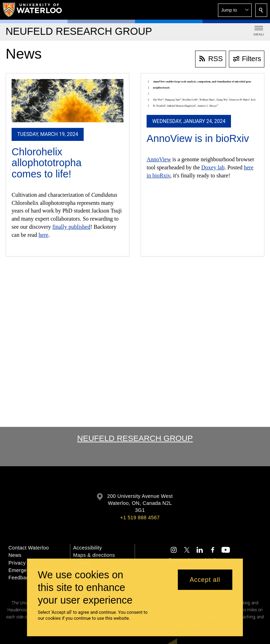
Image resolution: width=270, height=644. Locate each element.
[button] (235, 10)
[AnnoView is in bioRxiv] (202, 94)
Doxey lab (213, 167)
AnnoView (159, 159)
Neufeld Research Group (135, 438)
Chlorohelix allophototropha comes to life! (47, 163)
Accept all (205, 580)
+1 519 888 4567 (140, 518)
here (44, 235)
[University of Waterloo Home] (33, 10)
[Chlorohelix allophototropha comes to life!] (67, 101)
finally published (71, 227)
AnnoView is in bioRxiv (198, 138)
